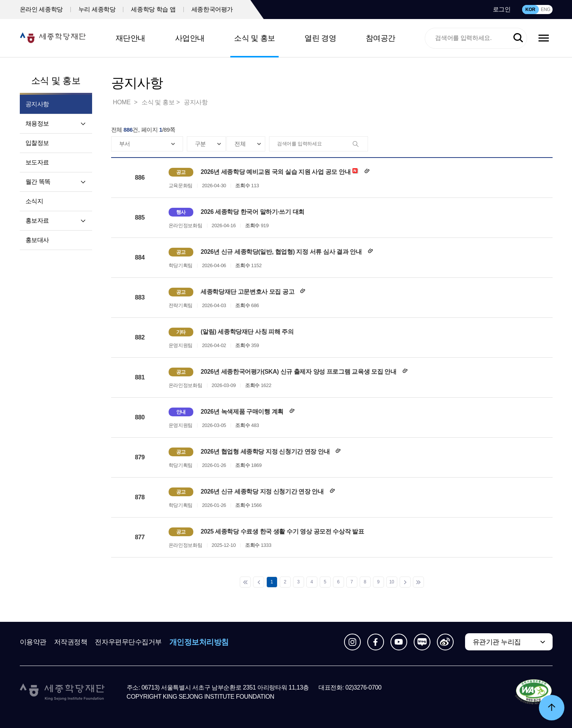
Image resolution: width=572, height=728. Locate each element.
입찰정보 (37, 143)
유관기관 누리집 (497, 642)
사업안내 (190, 38)
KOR (531, 10)
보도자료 (37, 162)
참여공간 (381, 38)
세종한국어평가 (212, 9)
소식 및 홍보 (255, 38)
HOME (123, 102)
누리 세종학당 (97, 9)
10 (392, 582)
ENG (546, 10)
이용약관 (33, 642)
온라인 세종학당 (41, 9)
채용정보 (37, 123)
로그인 (502, 9)
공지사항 (196, 102)
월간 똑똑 (38, 182)
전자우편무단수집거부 (128, 642)
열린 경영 (320, 38)
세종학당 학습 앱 (153, 9)
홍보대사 (37, 240)
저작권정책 (71, 642)
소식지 (34, 201)
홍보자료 (37, 221)
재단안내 (131, 38)
